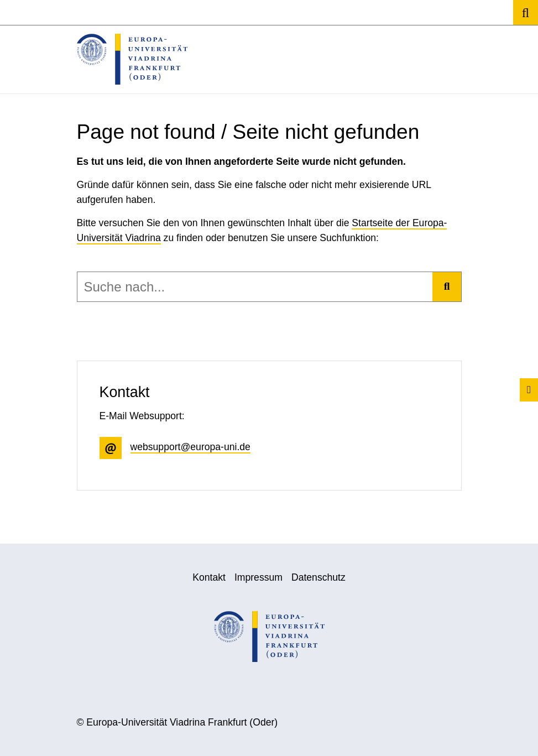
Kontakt (209, 577)
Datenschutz (318, 577)
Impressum (258, 577)
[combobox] (255, 287)
